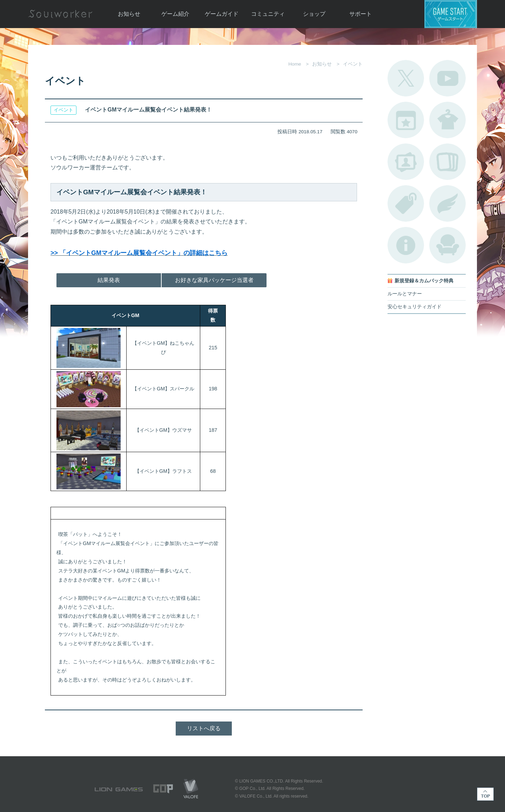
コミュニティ (268, 14)
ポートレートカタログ (406, 162)
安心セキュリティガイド (415, 307)
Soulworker (60, 14)
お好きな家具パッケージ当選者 (214, 280)
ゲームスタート (451, 14)
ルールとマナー (405, 294)
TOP (485, 794)
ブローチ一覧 (447, 203)
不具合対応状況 (406, 245)
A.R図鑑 (447, 162)
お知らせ (129, 14)
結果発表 (109, 280)
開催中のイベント (406, 120)
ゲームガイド (222, 14)
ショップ (314, 14)
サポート (361, 14)
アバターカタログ (447, 120)
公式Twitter (406, 78)
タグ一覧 (406, 203)
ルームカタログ (447, 245)
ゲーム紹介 (175, 14)
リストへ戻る (204, 728)
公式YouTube (447, 78)
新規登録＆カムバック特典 (424, 281)
